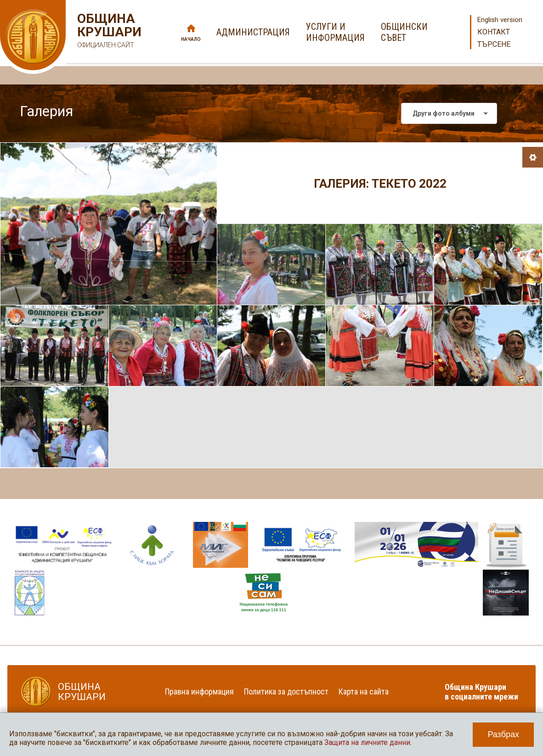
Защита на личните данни (367, 742)
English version (500, 20)
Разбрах (503, 734)
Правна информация (199, 692)
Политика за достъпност (286, 692)
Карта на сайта (364, 692)
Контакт (494, 32)
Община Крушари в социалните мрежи (481, 692)
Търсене (494, 44)
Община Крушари (108, 32)
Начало (191, 39)
